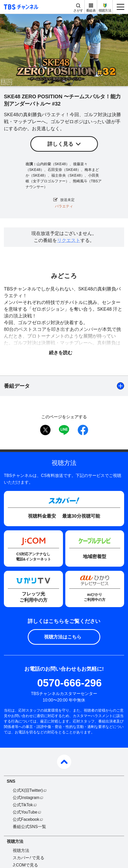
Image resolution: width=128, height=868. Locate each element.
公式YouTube (25, 812)
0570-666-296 (69, 683)
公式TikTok (23, 805)
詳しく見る (60, 144)
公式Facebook (26, 819)
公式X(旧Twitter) (28, 790)
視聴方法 (105, 11)
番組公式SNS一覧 (29, 827)
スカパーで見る (29, 858)
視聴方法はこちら (63, 637)
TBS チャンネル (20, 7)
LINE (64, 430)
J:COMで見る (25, 865)
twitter (45, 430)
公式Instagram (26, 798)
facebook (83, 430)
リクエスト (69, 240)
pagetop (64, 762)
